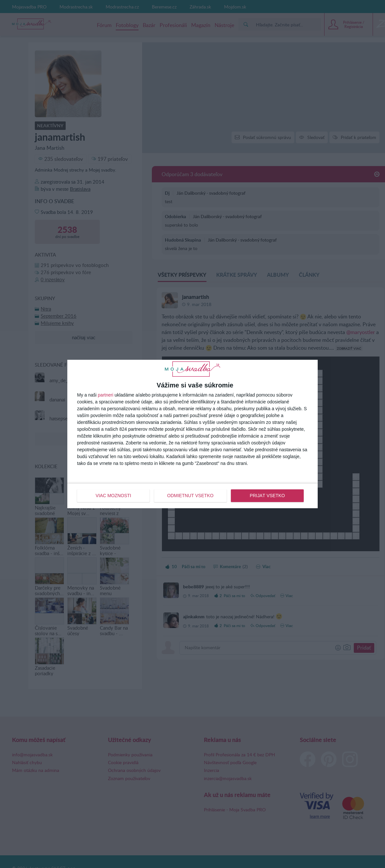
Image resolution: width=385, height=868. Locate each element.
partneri (106, 395)
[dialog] (192, 434)
